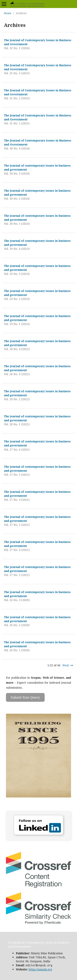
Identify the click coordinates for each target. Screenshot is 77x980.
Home (8, 13)
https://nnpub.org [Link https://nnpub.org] (40, 969)
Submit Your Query (25, 697)
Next (66, 665)
